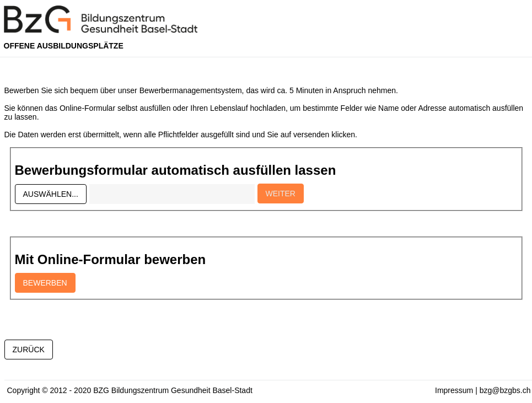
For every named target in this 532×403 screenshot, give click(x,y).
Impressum (454, 390)
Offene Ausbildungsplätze (64, 46)
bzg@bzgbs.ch (505, 390)
